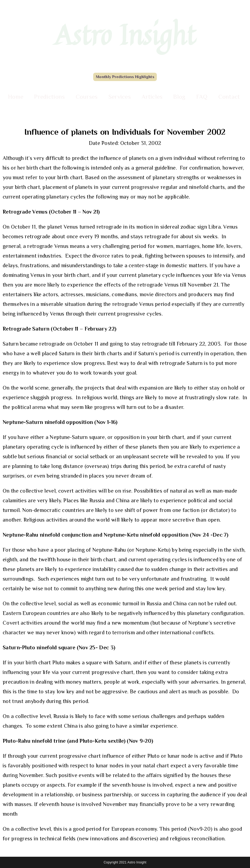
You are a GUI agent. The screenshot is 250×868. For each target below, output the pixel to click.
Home (16, 97)
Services (120, 97)
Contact (229, 97)
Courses (87, 97)
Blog (179, 97)
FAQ (202, 97)
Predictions (49, 97)
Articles (152, 97)
